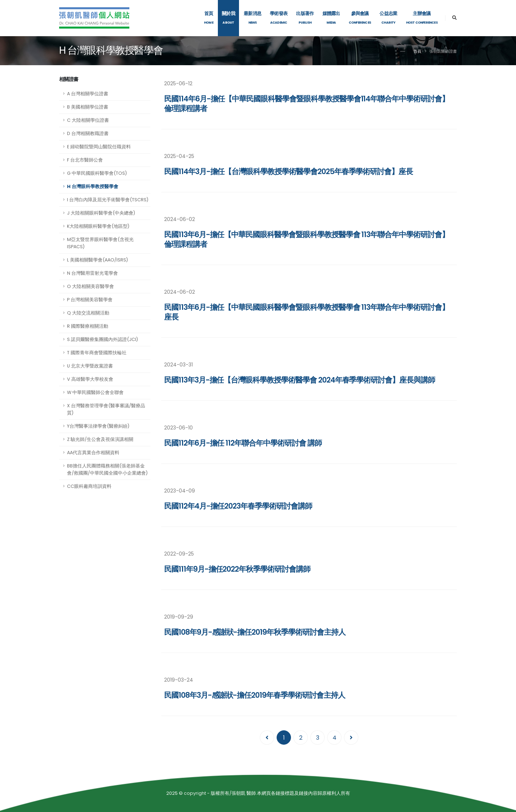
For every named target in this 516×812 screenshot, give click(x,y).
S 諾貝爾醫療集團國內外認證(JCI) (102, 339)
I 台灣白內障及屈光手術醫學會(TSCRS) (108, 200)
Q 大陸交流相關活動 (88, 313)
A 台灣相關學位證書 (88, 94)
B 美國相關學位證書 (88, 107)
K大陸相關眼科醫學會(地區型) (98, 226)
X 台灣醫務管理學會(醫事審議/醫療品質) (106, 409)
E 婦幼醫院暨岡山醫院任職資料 (99, 147)
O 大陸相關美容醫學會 (90, 286)
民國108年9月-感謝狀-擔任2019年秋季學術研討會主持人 (255, 632)
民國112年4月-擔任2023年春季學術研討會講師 (238, 506)
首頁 (417, 51)
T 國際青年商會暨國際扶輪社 (97, 353)
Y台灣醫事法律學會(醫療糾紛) (98, 426)
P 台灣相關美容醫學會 (90, 300)
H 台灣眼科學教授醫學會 (93, 186)
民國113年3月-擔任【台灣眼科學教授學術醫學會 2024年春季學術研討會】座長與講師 (300, 380)
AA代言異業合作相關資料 (93, 453)
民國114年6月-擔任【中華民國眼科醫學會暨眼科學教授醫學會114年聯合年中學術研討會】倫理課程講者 (307, 104)
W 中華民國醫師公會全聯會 (95, 392)
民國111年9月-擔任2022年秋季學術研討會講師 (237, 569)
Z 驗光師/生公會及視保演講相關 (100, 439)
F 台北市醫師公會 (85, 160)
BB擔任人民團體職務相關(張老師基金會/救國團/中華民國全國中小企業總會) (107, 469)
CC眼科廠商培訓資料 (89, 486)
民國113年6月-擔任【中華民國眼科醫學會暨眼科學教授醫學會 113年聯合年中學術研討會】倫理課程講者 (307, 239)
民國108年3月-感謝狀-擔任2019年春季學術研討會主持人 (255, 695)
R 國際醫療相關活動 (88, 326)
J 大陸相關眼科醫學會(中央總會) (101, 213)
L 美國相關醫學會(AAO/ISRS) (97, 260)
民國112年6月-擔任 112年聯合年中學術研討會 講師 (243, 443)
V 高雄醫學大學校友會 (90, 379)
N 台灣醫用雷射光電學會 (92, 273)
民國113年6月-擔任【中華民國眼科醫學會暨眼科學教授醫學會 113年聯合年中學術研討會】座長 (307, 312)
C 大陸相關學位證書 (88, 120)
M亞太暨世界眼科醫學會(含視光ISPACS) (100, 243)
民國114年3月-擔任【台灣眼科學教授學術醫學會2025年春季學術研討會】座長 (288, 171)
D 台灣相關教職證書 (88, 133)
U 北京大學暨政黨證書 (90, 366)
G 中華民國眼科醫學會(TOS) (97, 173)
